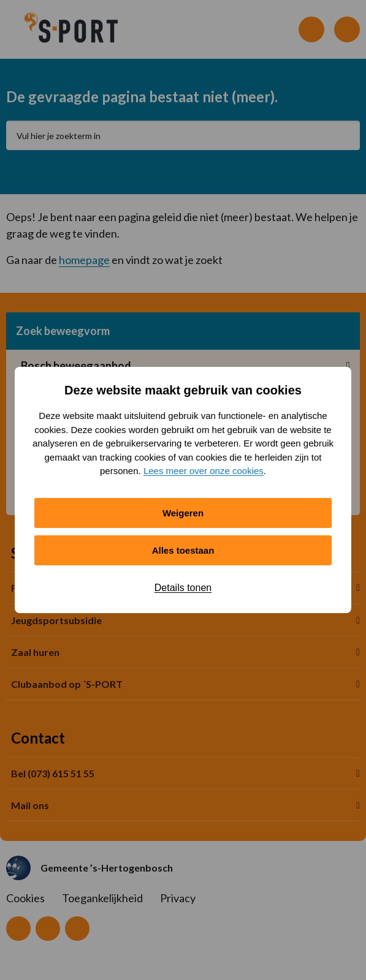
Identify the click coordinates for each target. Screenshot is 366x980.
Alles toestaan (183, 550)
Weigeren (183, 513)
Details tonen (183, 588)
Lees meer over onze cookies (204, 471)
